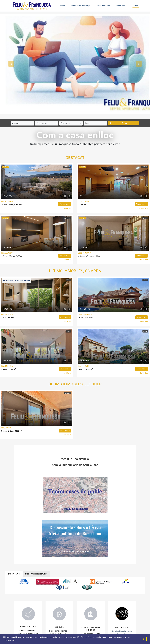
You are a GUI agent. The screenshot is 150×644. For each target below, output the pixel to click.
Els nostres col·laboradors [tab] (36, 574)
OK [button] (144, 639)
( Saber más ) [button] (9, 640)
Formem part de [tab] (14, 574)
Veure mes (65, 204)
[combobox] (22, 123)
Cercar (118, 123)
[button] (11, 64)
